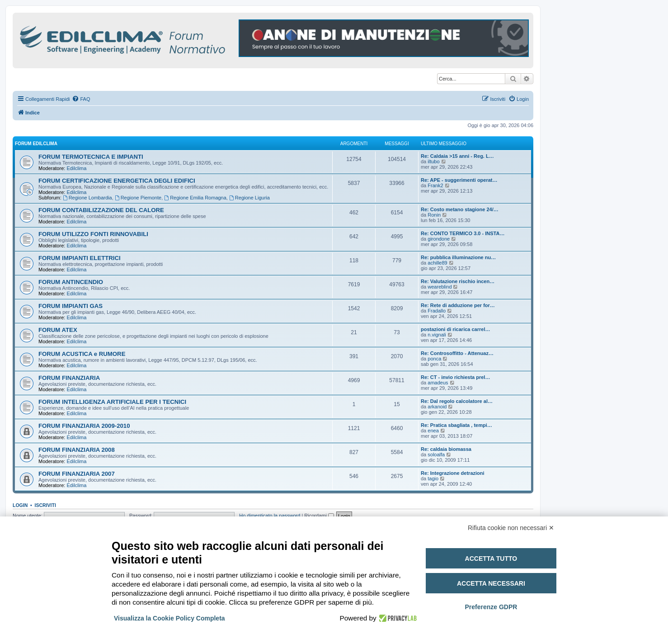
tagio (433, 478)
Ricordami (319, 516)
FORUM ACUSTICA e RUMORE (82, 354)
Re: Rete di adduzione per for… (458, 305)
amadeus (438, 383)
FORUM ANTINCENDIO (71, 282)
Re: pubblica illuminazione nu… (458, 257)
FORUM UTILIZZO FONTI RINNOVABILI (93, 234)
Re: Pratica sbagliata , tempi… (456, 425)
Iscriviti (45, 505)
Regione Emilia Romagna (195, 198)
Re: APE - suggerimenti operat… (459, 180)
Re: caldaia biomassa (446, 449)
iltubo (433, 161)
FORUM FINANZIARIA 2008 (77, 450)
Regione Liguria (249, 198)
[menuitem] (81, 99)
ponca (434, 359)
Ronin (434, 215)
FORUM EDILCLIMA (36, 144)
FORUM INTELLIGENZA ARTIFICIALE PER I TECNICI (112, 402)
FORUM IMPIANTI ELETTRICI (80, 258)
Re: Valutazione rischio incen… (458, 281)
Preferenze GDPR (491, 607)
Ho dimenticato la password (270, 516)
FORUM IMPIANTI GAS (71, 306)
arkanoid (437, 407)
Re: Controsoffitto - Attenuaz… (457, 353)
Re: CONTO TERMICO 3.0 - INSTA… (463, 233)
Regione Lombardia (87, 198)
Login (20, 505)
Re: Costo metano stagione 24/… (460, 209)
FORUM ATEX (58, 330)
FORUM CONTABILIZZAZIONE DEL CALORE (101, 210)
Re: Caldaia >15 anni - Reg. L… (457, 156)
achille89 (437, 263)
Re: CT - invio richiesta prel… (455, 377)
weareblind (440, 287)
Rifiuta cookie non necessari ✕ (511, 528)
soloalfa (436, 455)
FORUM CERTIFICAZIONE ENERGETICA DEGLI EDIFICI (117, 181)
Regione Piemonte (138, 198)
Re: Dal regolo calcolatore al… (457, 401)
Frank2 (435, 185)
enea (433, 431)
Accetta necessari (491, 583)
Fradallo (437, 311)
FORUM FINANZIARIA (69, 378)
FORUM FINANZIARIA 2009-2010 (84, 426)
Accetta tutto (491, 559)
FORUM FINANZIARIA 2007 (77, 474)
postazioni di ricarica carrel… (455, 329)
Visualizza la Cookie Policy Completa (169, 618)
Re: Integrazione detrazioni (453, 473)
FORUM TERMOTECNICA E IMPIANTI (91, 157)
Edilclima (76, 168)
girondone (439, 239)
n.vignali (437, 335)
